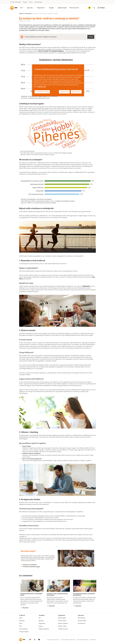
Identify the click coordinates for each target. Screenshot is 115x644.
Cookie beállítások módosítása (68, 640)
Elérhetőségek (38, 2)
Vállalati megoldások (16, 2)
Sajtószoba (22, 621)
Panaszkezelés (82, 623)
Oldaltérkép (93, 640)
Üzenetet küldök (82, 621)
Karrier (31, 2)
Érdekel (91, 37)
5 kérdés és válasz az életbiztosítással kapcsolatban (57, 594)
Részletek (26, 608)
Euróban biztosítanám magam (31, 567)
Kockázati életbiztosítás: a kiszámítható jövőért (31, 594)
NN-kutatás (86, 286)
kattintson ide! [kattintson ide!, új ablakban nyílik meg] (42, 87)
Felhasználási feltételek (83, 640)
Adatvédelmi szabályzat (53, 640)
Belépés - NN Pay (62, 626)
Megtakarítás (42, 623)
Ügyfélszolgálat (62, 8)
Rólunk (21, 618)
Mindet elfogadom (76, 92)
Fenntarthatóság (23, 629)
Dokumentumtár (74, 8)
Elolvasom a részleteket (30, 565)
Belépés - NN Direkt (63, 623)
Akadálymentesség (63, 629)
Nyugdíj (41, 626)
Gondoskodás (28, 13)
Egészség (41, 621)
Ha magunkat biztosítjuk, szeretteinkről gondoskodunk (84, 594)
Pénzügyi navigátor (24, 632)
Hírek (20, 626)
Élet (40, 618)
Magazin (25, 2)
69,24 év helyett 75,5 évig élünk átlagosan (51, 51)
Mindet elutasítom (64, 92)
